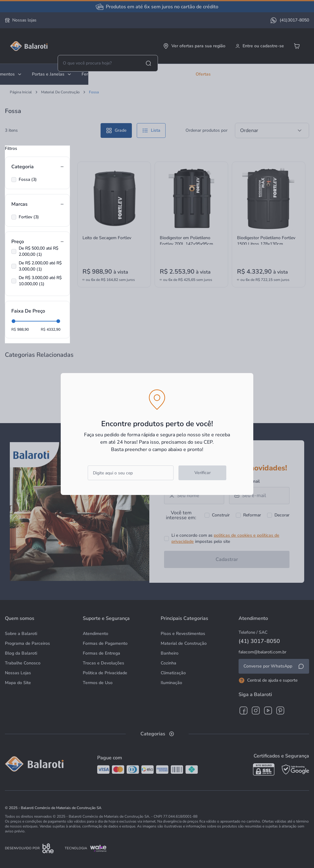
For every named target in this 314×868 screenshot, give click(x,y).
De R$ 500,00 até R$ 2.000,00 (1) (38, 251)
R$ (14, 329)
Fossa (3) (28, 179)
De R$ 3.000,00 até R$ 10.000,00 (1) (40, 281)
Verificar (203, 473)
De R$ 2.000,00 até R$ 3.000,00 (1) (40, 266)
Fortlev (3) (29, 217)
